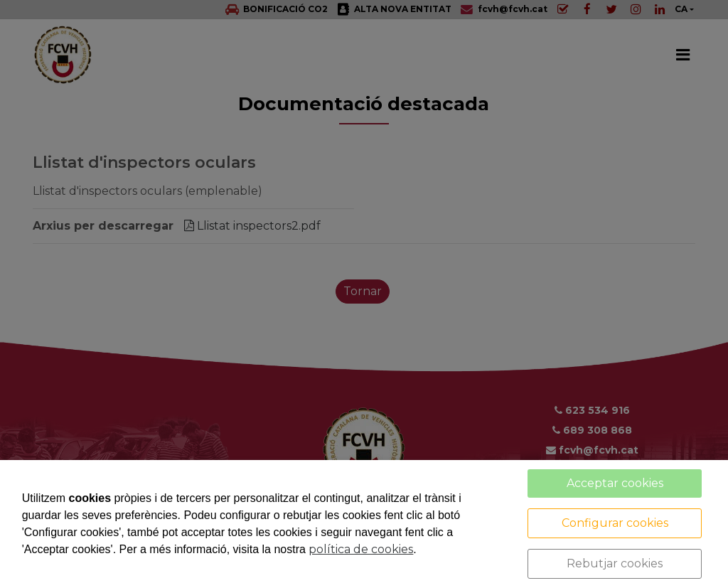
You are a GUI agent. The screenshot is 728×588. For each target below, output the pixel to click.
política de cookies (361, 549)
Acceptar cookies (615, 483)
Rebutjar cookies (615, 563)
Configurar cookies (615, 523)
